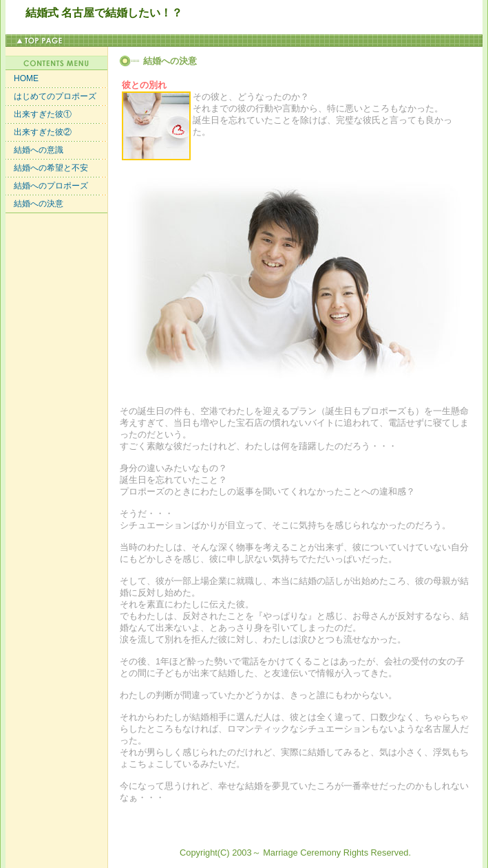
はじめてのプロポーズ (51, 96)
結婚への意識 (34, 150)
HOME (22, 78)
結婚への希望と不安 (47, 168)
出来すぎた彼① (39, 114)
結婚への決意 (34, 204)
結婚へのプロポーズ (47, 186)
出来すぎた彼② (39, 132)
